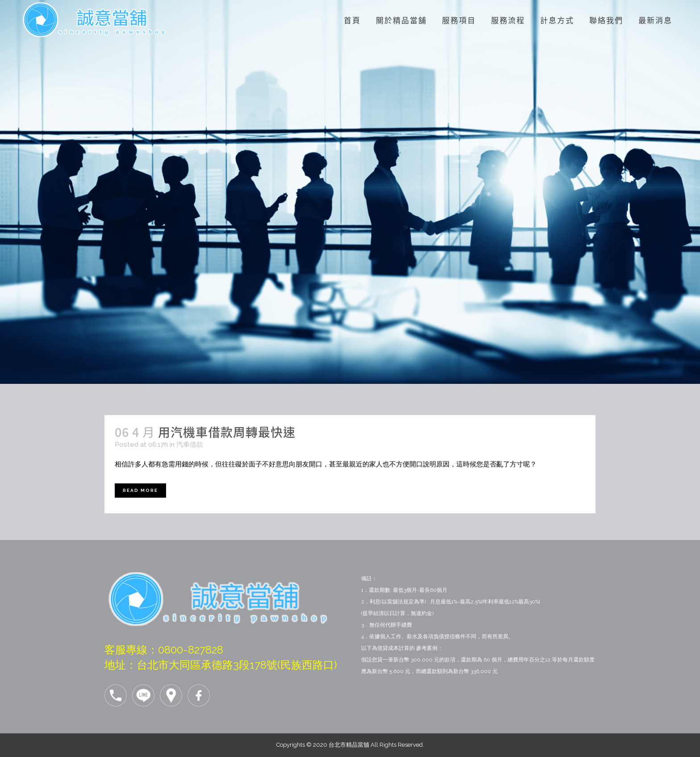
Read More (140, 490)
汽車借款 (190, 445)
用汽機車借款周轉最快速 (227, 432)
